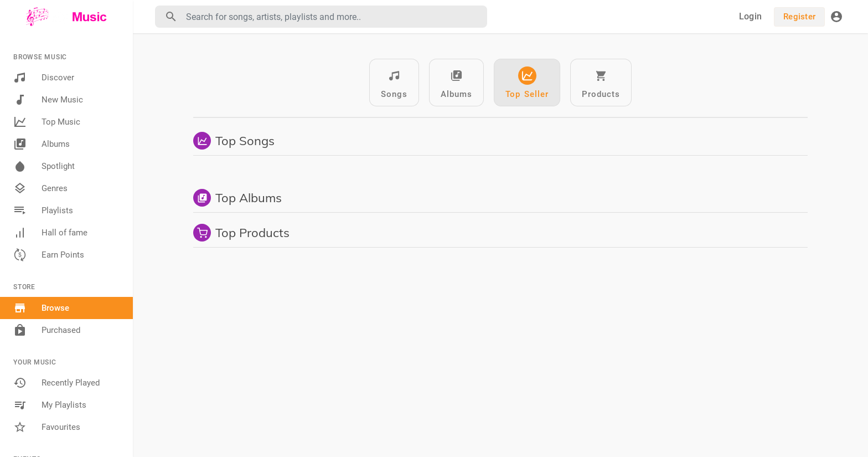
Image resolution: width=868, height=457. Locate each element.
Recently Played (56, 383)
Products (601, 83)
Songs (394, 83)
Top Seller (527, 83)
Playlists (43, 210)
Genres (40, 188)
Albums (42, 144)
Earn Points (49, 255)
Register (799, 17)
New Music (48, 100)
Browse (41, 308)
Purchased (47, 330)
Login (750, 16)
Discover (44, 78)
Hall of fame (50, 233)
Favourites (47, 427)
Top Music (47, 122)
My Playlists (50, 405)
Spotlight (44, 166)
